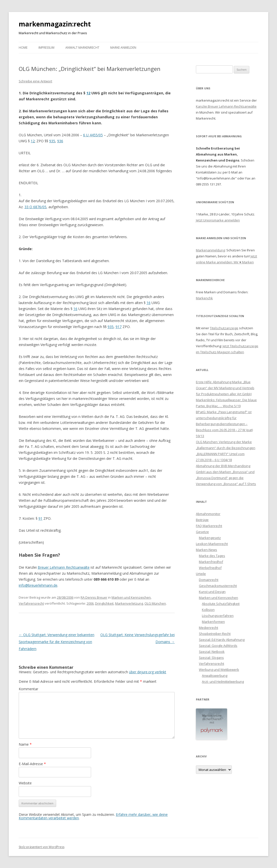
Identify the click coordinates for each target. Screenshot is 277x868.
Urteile (201, 574)
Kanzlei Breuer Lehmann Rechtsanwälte (226, 106)
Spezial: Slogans (211, 658)
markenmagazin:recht (55, 24)
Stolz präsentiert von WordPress (42, 847)
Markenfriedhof (211, 562)
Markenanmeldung (210, 250)
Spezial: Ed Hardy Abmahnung (222, 640)
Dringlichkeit (104, 603)
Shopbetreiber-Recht (215, 634)
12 (88, 93)
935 (52, 141)
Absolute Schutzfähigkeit (221, 604)
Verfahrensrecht (31, 603)
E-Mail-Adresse (32, 764)
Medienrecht (208, 628)
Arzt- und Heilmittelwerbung (223, 682)
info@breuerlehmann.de (38, 585)
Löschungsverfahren (218, 616)
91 (40, 518)
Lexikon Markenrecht (212, 544)
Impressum (46, 48)
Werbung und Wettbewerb (219, 670)
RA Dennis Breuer (94, 597)
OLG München (155, 603)
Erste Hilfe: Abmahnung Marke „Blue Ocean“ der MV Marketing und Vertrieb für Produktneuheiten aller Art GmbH (225, 388)
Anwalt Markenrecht (82, 48)
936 (60, 141)
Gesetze (202, 532)
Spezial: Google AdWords (218, 646)
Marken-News (207, 550)
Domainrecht (209, 580)
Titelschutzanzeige (224, 328)
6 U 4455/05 (93, 135)
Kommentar (28, 689)
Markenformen (213, 622)
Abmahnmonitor (208, 514)
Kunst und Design (212, 592)
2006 (90, 603)
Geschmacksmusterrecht (218, 586)
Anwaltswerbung (215, 676)
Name (25, 744)
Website (25, 783)
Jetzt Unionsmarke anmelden (218, 220)
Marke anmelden (123, 48)
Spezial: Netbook (212, 652)
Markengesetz (210, 538)
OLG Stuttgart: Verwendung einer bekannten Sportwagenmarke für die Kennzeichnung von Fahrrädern (57, 642)
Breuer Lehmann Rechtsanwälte (64, 567)
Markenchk (204, 298)
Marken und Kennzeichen (131, 597)
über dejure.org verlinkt (148, 672)
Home (23, 48)
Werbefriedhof (210, 568)
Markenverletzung (129, 603)
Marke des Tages (212, 556)
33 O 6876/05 (35, 207)
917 (119, 327)
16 (148, 303)
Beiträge (202, 520)
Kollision (208, 610)
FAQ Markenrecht (209, 526)
